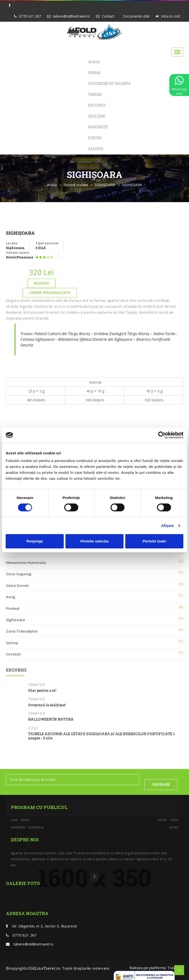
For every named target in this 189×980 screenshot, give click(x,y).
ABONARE (161, 784)
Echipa (95, 138)
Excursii (97, 105)
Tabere (95, 94)
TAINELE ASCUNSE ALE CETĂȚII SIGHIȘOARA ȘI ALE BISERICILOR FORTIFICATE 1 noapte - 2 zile (101, 736)
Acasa (94, 62)
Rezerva (41, 283)
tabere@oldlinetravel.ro (71, 16)
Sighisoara (15, 620)
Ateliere (97, 116)
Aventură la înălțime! (47, 705)
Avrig (11, 597)
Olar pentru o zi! (42, 691)
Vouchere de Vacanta (109, 84)
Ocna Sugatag (19, 574)
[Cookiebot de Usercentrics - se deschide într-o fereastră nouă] (162, 435)
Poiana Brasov (19, 551)
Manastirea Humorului (26, 562)
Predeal (13, 608)
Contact (108, 16)
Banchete (98, 127)
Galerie (96, 149)
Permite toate (154, 541)
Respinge (35, 541)
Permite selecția (94, 541)
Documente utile (136, 16)
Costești (13, 654)
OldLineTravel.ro (44, 968)
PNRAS (94, 73)
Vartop (12, 643)
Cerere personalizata (50, 293)
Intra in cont (171, 16)
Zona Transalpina (22, 631)
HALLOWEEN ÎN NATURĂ (51, 720)
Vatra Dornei (17, 585)
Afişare (168, 526)
